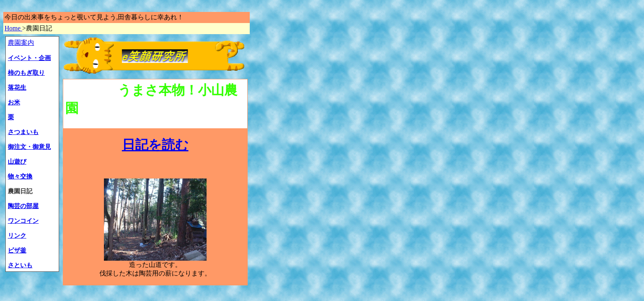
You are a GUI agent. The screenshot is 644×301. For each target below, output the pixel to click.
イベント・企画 (29, 58)
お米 (14, 102)
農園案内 (21, 43)
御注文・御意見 (29, 147)
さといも (20, 265)
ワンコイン (23, 221)
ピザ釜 (17, 250)
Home (13, 28)
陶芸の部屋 (23, 206)
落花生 (17, 88)
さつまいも (23, 132)
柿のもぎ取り (26, 73)
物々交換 (20, 176)
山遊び (17, 162)
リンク (17, 236)
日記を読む (155, 145)
